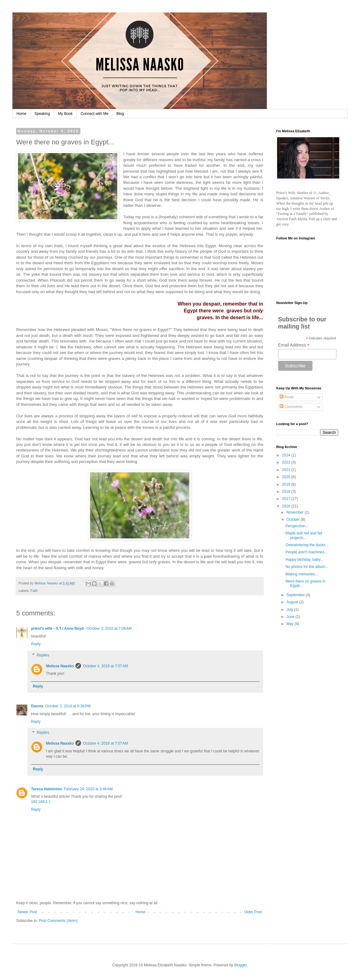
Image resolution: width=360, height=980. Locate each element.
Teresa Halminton (47, 789)
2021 (287, 470)
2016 (287, 506)
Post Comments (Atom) (58, 921)
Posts (287, 397)
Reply (36, 644)
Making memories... (302, 574)
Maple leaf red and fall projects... (304, 535)
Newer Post (27, 912)
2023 (287, 462)
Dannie (37, 706)
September (296, 595)
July (290, 610)
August (293, 602)
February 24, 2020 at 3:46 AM (88, 789)
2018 (287, 492)
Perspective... (297, 526)
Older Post (253, 912)
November (296, 512)
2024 (287, 455)
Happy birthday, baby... (304, 560)
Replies (43, 655)
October (294, 519)
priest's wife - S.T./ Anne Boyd (58, 628)
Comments (291, 407)
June (291, 617)
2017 (287, 499)
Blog (120, 114)
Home (21, 114)
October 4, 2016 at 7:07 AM (105, 666)
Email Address (294, 345)
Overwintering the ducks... (307, 545)
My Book (65, 114)
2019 (287, 484)
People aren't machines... (306, 552)
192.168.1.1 (41, 802)
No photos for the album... (307, 567)
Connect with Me (94, 114)
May (290, 624)
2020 (287, 477)
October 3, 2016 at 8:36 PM (68, 706)
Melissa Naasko (60, 666)
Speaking (42, 114)
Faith (34, 591)
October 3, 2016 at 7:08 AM (109, 628)
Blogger (240, 965)
